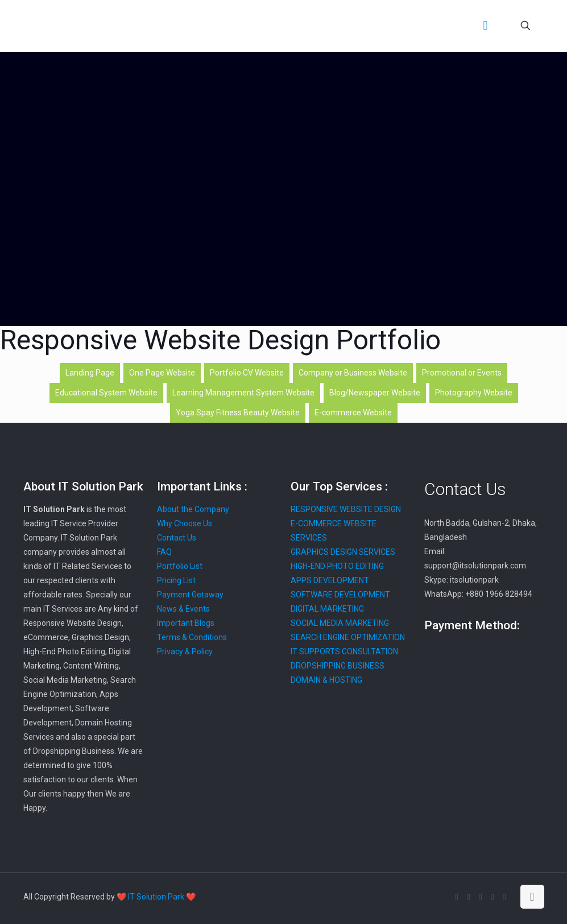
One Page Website (162, 373)
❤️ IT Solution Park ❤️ (156, 897)
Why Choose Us (185, 523)
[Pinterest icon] (493, 897)
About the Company (193, 509)
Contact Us (177, 538)
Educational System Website (106, 393)
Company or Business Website (353, 373)
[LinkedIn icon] (481, 897)
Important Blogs (186, 623)
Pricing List (176, 580)
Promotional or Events (462, 373)
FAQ (164, 552)
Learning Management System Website (243, 393)
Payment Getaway (190, 595)
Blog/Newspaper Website (375, 393)
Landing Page (90, 373)
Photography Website (474, 393)
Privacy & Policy (185, 651)
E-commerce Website (353, 412)
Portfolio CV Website (247, 373)
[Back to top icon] (532, 897)
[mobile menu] (486, 26)
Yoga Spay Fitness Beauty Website (238, 412)
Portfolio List (180, 566)
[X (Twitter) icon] (469, 897)
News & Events (183, 609)
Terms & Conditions (192, 637)
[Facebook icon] (457, 897)
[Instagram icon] (505, 897)
